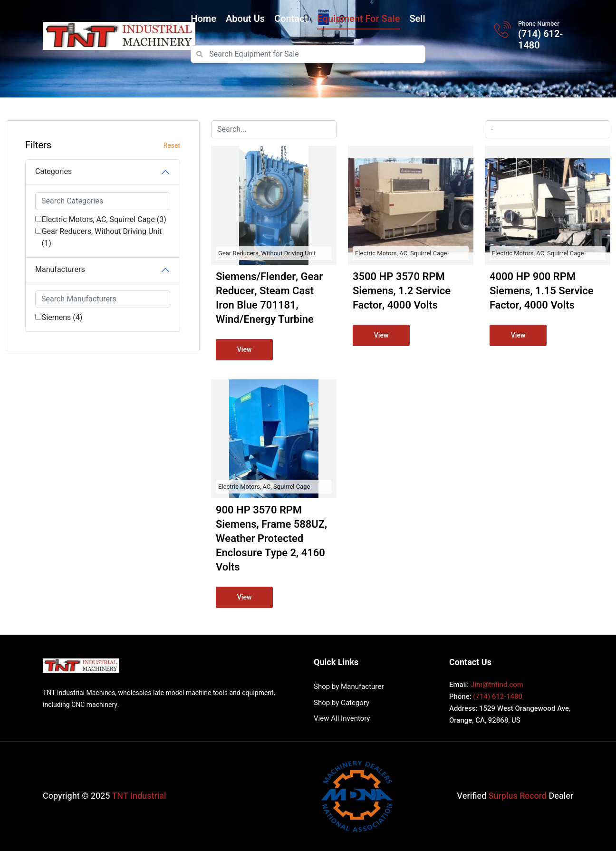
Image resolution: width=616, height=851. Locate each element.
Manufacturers (60, 270)
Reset (172, 146)
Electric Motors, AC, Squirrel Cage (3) (104, 220)
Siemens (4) (62, 318)
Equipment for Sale (358, 19)
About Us (245, 19)
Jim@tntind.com (497, 685)
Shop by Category (342, 703)
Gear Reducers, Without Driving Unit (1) (102, 237)
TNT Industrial (139, 796)
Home (203, 19)
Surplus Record (518, 796)
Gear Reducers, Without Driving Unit (267, 253)
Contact (291, 19)
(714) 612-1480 (540, 40)
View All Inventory (342, 718)
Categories (53, 172)
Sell (417, 19)
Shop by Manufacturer (349, 687)
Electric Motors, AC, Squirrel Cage (401, 253)
